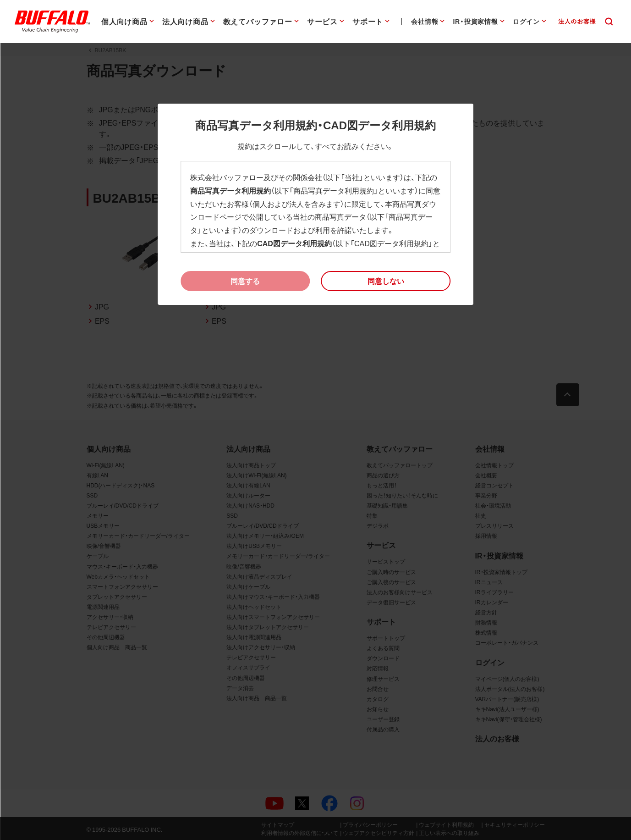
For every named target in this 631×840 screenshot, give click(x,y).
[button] (385, 281)
